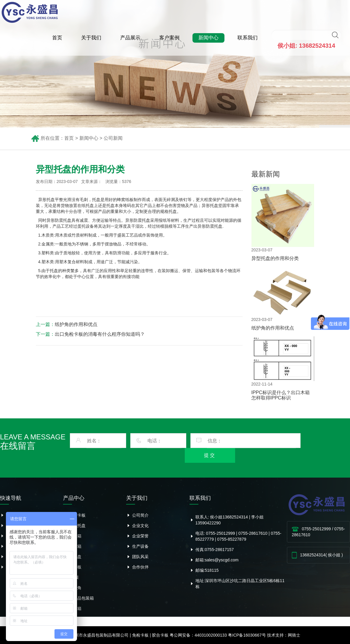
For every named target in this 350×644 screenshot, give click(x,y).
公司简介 (140, 515)
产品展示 (130, 38)
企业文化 (140, 526)
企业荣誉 (140, 536)
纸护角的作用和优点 (76, 324)
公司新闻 (113, 138)
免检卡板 (140, 635)
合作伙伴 (140, 567)
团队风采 (140, 557)
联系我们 (248, 38)
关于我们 (91, 38)
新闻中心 (208, 38)
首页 (57, 38)
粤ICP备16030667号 (247, 635)
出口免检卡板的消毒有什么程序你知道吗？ (100, 334)
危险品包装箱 (81, 598)
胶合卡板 (77, 515)
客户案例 (169, 38)
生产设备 (140, 546)
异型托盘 (77, 526)
